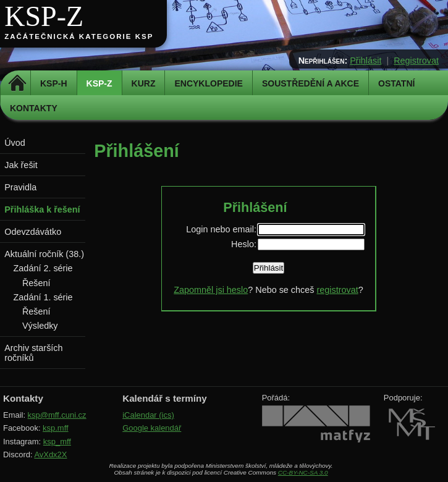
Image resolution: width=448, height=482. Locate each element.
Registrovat (416, 61)
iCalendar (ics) (148, 415)
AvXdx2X (50, 455)
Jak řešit (21, 165)
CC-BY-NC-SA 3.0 (303, 472)
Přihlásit (366, 61)
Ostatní (396, 83)
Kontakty (34, 108)
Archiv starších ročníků (33, 353)
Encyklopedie (208, 83)
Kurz (144, 83)
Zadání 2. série (43, 268)
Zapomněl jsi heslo (211, 290)
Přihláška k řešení (42, 209)
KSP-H (54, 83)
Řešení (36, 283)
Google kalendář (152, 428)
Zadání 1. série (43, 297)
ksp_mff (57, 442)
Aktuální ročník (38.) (44, 254)
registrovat (337, 290)
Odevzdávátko (33, 232)
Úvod (15, 143)
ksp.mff (56, 428)
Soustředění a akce (311, 83)
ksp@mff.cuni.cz (57, 415)
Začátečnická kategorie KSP (79, 36)
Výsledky (40, 326)
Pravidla (20, 187)
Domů (17, 83)
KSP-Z (44, 16)
